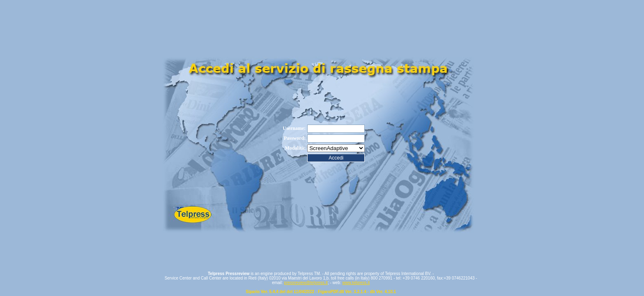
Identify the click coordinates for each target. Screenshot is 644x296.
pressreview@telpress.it (306, 283)
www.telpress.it (356, 283)
